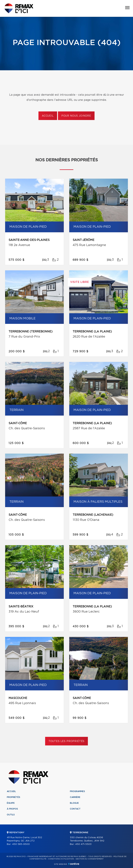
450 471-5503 (83, 844)
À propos (12, 809)
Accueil (48, 116)
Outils (11, 815)
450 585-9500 (21, 844)
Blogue (74, 803)
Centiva (74, 864)
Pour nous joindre (76, 116)
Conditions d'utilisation (61, 859)
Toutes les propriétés (67, 741)
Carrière (75, 797)
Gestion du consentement (90, 859)
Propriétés (14, 797)
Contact (75, 809)
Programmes (77, 791)
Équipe (11, 803)
